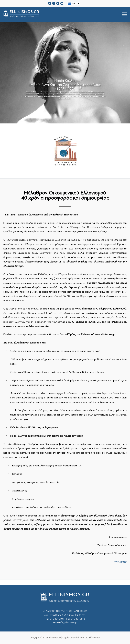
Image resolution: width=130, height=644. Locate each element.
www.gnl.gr (121, 562)
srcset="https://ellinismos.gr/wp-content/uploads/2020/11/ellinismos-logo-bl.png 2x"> (48, 14)
